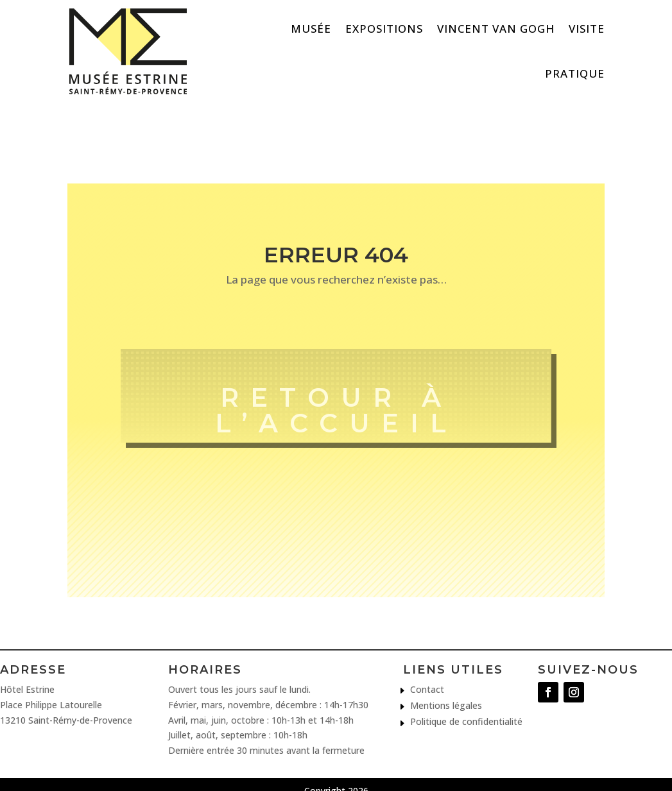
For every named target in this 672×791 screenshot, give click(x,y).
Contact (427, 690)
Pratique (575, 73)
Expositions (384, 29)
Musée (311, 29)
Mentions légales (446, 706)
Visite (587, 29)
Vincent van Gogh (496, 29)
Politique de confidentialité (466, 722)
